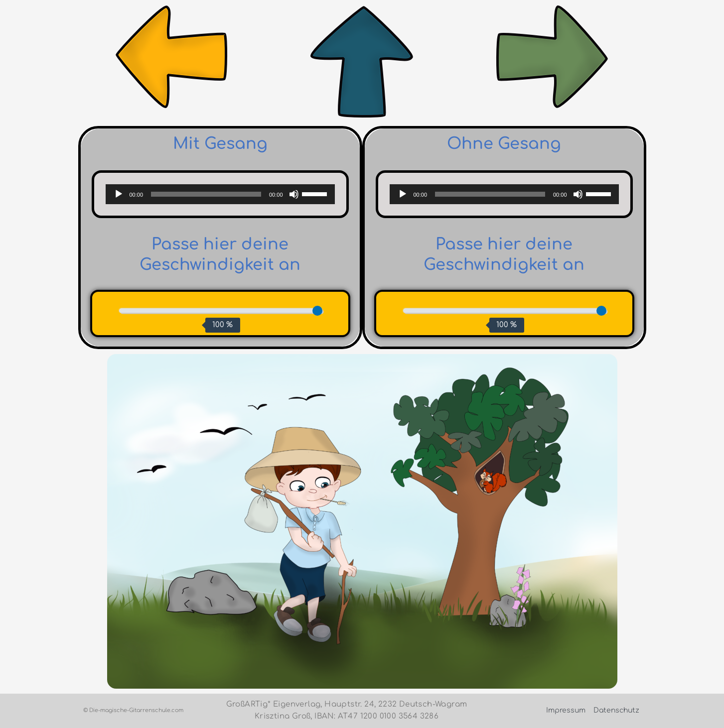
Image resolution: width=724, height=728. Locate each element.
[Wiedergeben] (119, 194)
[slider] (206, 194)
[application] (220, 194)
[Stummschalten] (294, 194)
